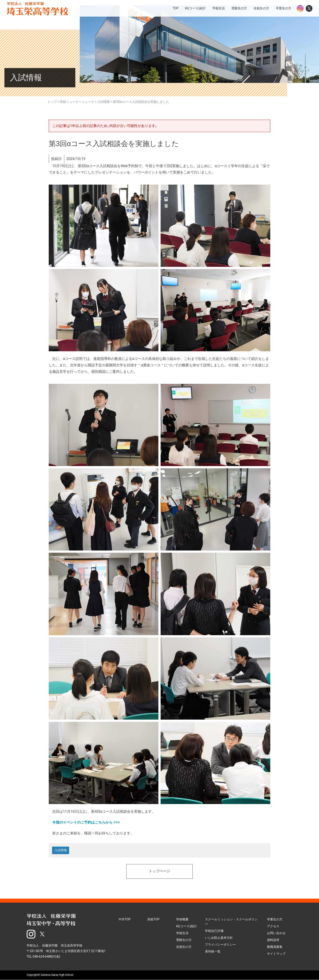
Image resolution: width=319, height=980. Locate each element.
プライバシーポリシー (220, 945)
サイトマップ (276, 954)
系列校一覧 (213, 952)
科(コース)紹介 (187, 927)
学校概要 (182, 920)
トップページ (159, 872)
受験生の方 (184, 940)
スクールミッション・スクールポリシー (231, 922)
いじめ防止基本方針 (219, 938)
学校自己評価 (214, 931)
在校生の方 (184, 947)
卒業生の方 (275, 920)
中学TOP (125, 920)
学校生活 (182, 933)
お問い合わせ (276, 933)
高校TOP (153, 920)
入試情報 (61, 851)
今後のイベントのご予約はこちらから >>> (86, 822)
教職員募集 (275, 947)
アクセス (273, 927)
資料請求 (273, 940)
